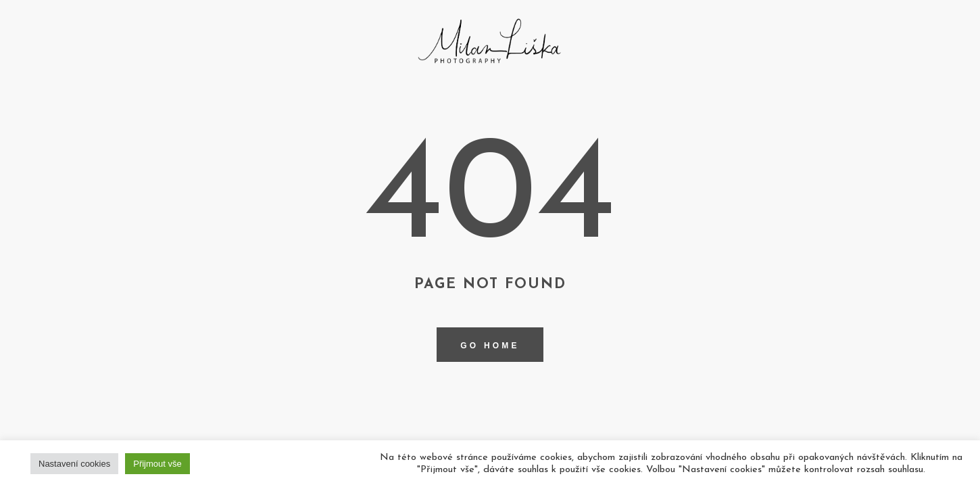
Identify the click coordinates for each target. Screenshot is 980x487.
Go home (490, 346)
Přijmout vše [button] (157, 464)
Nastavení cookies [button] (74, 464)
